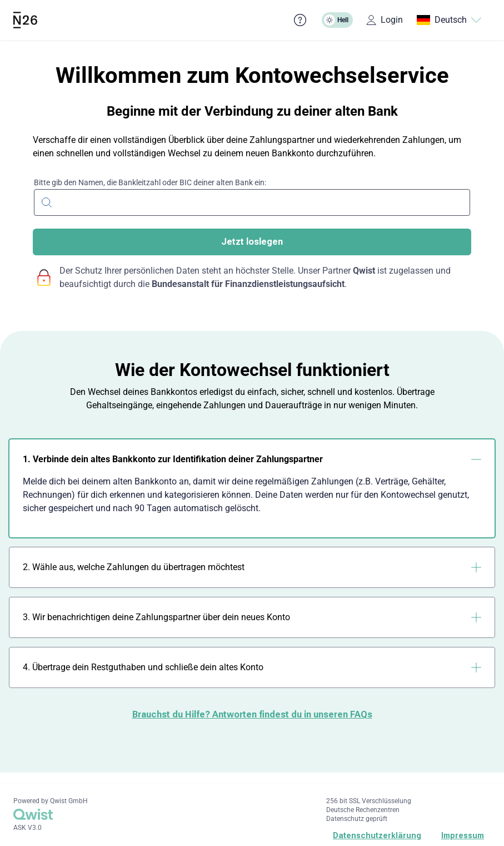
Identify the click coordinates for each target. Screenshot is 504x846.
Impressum (463, 835)
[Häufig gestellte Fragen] (300, 20)
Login (385, 20)
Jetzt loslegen (252, 242)
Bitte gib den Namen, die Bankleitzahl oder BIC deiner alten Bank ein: (150, 182)
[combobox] (252, 201)
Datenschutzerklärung (377, 835)
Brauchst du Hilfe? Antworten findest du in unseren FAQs (252, 714)
